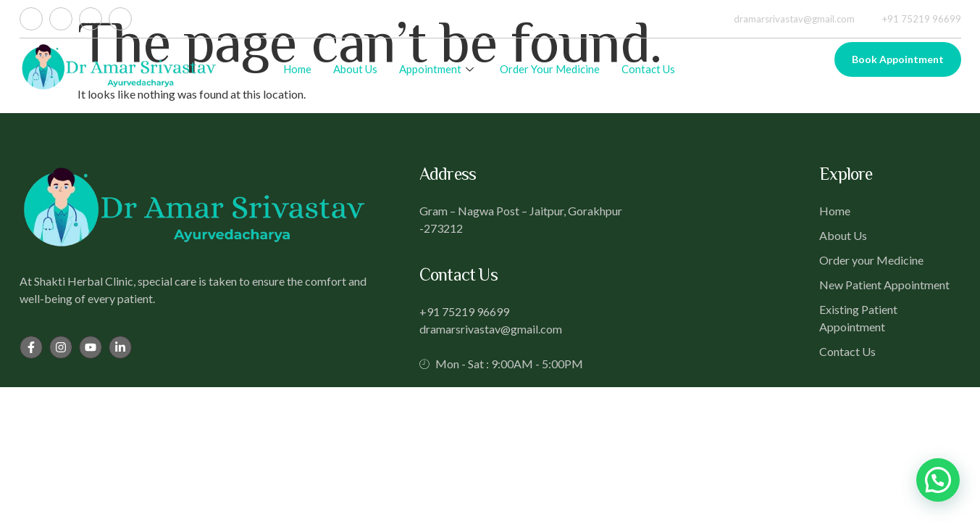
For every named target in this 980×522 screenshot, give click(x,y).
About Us (355, 69)
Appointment (436, 69)
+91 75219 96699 (913, 19)
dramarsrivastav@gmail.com (786, 19)
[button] (938, 480)
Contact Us (648, 69)
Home (297, 69)
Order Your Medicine (550, 69)
